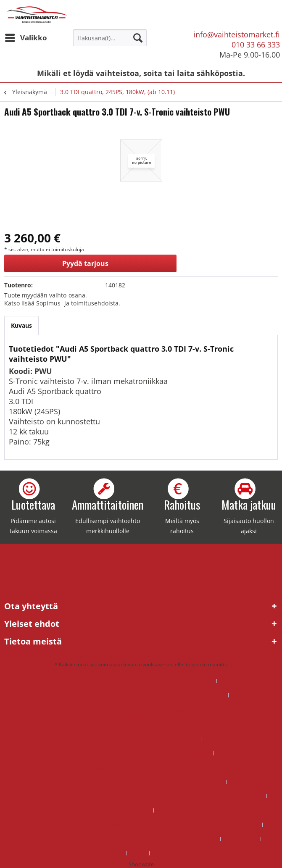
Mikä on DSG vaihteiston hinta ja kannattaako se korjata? (138, 753)
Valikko (26, 37)
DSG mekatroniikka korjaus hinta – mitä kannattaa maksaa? (138, 681)
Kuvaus (21, 325)
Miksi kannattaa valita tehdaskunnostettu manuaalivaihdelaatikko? (138, 782)
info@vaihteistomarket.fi (237, 34)
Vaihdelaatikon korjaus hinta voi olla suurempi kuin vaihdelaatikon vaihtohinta (118, 839)
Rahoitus (138, 810)
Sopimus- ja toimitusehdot (89, 853)
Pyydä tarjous (85, 263)
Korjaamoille (241, 839)
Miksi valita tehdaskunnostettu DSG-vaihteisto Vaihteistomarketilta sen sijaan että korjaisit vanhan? (138, 796)
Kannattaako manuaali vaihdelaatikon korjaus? (138, 739)
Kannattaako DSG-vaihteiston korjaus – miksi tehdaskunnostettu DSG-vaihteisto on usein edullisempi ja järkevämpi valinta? (141, 713)
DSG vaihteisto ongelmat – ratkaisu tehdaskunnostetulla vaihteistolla (138, 695)
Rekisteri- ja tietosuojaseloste (191, 853)
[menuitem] (26, 38)
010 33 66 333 (256, 45)
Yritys (138, 853)
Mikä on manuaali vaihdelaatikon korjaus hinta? (138, 768)
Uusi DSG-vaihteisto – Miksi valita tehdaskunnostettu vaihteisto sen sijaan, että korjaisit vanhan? (138, 825)
